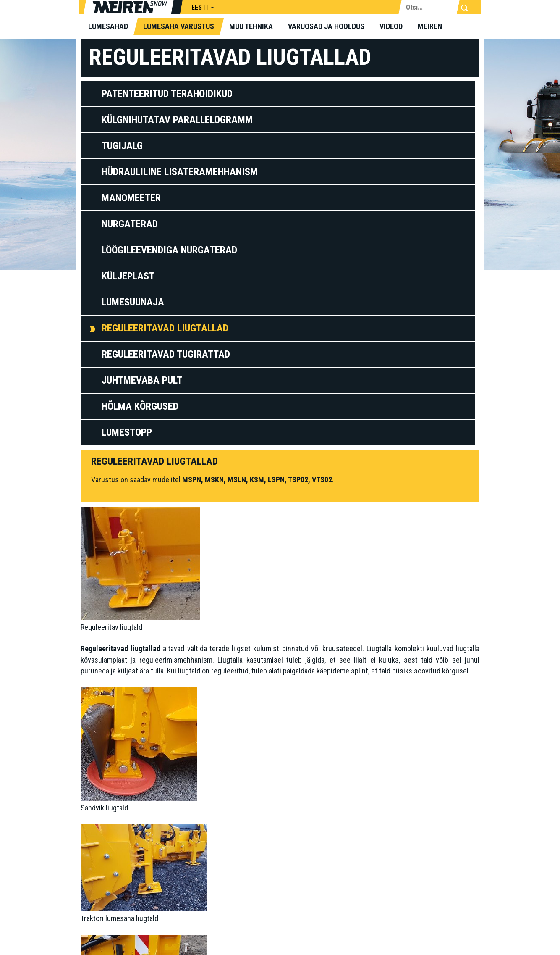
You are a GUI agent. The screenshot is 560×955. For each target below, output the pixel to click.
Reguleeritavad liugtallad (165, 328)
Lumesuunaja (133, 302)
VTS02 (322, 480)
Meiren (430, 26)
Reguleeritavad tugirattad (166, 354)
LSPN (276, 480)
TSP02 (298, 480)
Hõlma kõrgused (140, 406)
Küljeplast (128, 276)
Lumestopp (127, 432)
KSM (257, 480)
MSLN (237, 480)
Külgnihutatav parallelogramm (177, 120)
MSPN (192, 480)
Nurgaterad (130, 224)
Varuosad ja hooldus (326, 26)
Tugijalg (122, 146)
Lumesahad (108, 26)
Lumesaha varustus (179, 26)
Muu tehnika (251, 26)
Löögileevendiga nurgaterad (169, 250)
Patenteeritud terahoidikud (167, 94)
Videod (391, 26)
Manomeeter (131, 198)
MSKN (214, 480)
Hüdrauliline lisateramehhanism (180, 172)
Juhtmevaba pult (142, 380)
